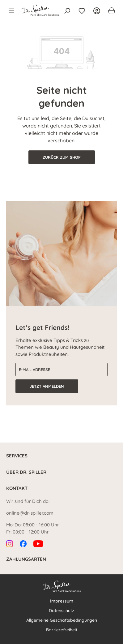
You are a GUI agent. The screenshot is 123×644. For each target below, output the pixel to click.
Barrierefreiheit (62, 630)
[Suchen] (67, 11)
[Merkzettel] (82, 11)
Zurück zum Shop (62, 157)
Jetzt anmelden (47, 386)
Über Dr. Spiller (26, 472)
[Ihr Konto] (97, 11)
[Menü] (13, 11)
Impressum (62, 601)
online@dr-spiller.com (30, 513)
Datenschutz (61, 611)
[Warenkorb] (110, 11)
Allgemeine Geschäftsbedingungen (62, 620)
